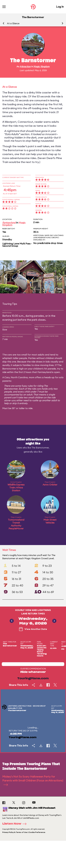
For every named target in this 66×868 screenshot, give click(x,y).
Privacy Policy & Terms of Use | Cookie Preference (24, 832)
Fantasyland (9, 223)
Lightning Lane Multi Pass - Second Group (17, 245)
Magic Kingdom (42, 67)
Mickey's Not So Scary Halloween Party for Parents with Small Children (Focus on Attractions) (33, 780)
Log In (60, 7)
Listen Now (15, 824)
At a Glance (13, 23)
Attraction (25, 67)
